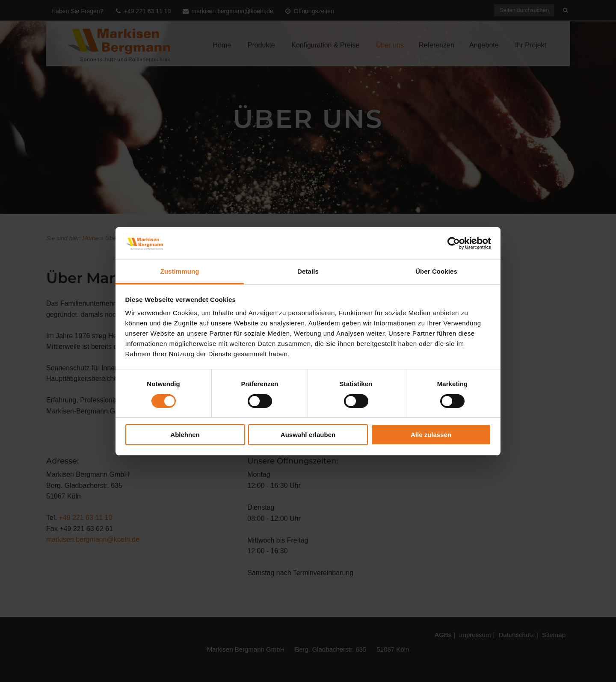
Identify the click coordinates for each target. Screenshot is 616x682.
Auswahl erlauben (308, 435)
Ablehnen (185, 435)
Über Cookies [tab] (436, 271)
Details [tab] (308, 271)
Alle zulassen (431, 435)
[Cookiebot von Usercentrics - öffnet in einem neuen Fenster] (454, 243)
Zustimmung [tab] (180, 271)
